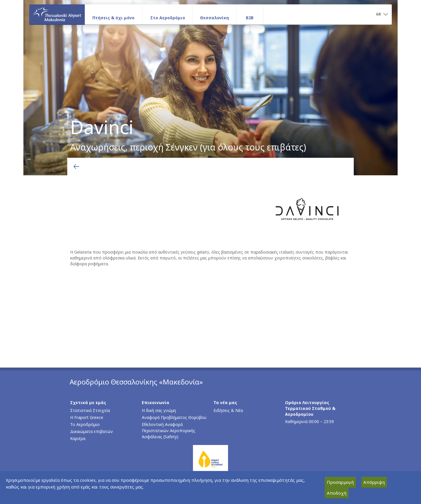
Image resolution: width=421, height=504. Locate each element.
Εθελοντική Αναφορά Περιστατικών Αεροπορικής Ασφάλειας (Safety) (169, 431)
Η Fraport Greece (87, 417)
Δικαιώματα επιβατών (92, 431)
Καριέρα (78, 438)
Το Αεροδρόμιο (85, 424)
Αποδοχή (337, 493)
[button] (382, 15)
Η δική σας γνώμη (159, 410)
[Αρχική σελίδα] (57, 14)
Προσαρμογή (340, 482)
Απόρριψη (374, 482)
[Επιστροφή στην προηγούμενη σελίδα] (76, 167)
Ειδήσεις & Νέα (228, 410)
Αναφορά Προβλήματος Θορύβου (174, 417)
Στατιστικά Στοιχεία (90, 410)
